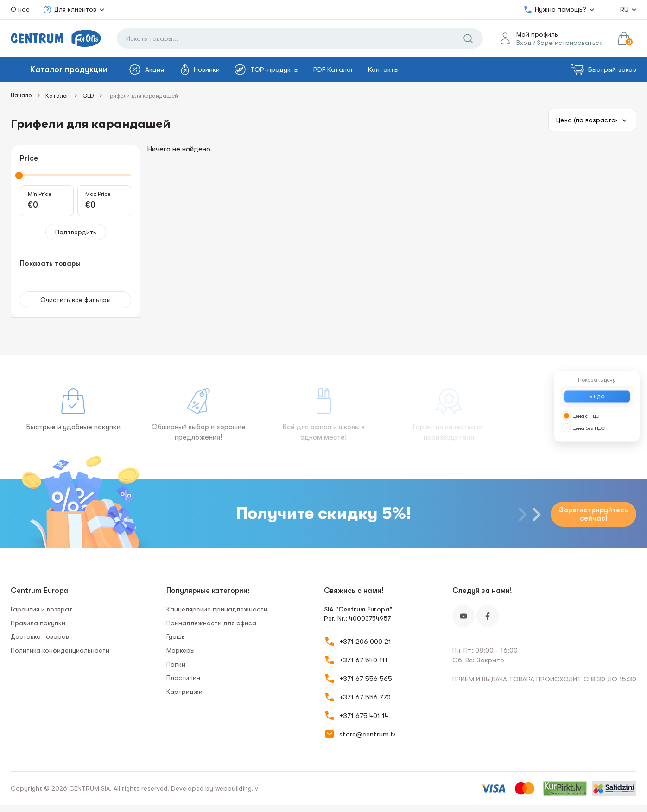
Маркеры (181, 650)
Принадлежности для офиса (211, 623)
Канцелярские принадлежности (217, 609)
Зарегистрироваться (570, 43)
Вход (524, 43)
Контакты (383, 69)
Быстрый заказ (603, 69)
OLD (88, 96)
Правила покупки (38, 623)
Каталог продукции (69, 69)
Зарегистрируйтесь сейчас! (593, 514)
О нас (20, 9)
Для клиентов (70, 10)
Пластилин (183, 678)
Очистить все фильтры (76, 300)
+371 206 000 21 (365, 642)
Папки (176, 664)
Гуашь (176, 636)
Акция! (148, 69)
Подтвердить (76, 232)
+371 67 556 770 (365, 697)
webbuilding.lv (237, 788)
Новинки (200, 69)
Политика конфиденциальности (60, 650)
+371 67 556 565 (366, 679)
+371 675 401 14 (364, 716)
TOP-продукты (266, 69)
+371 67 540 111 (363, 660)
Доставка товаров (40, 636)
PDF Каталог (333, 69)
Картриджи (184, 692)
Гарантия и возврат (41, 609)
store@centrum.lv (367, 734)
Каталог (57, 96)
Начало (21, 95)
